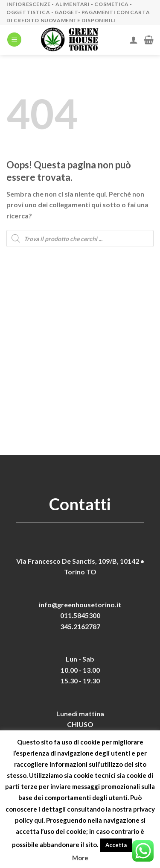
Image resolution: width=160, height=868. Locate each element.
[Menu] (14, 40)
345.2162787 (80, 626)
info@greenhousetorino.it (80, 605)
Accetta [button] (116, 845)
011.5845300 (80, 615)
